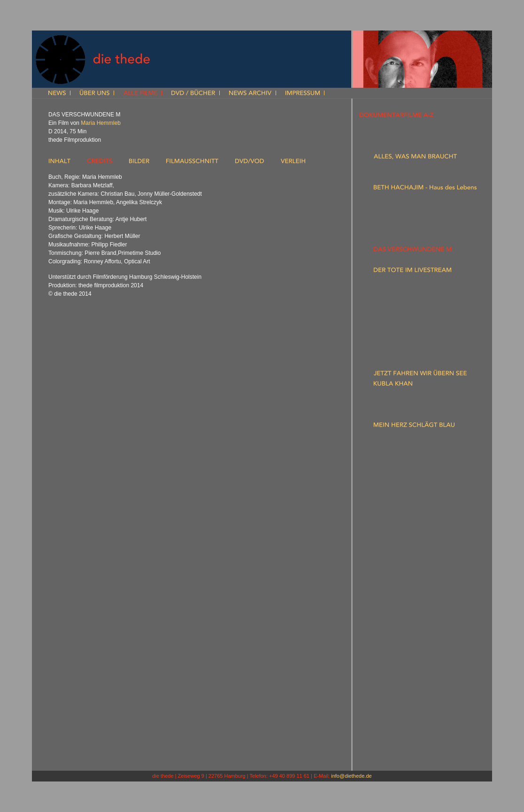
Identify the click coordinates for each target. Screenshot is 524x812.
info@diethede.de (351, 776)
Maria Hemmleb (101, 123)
